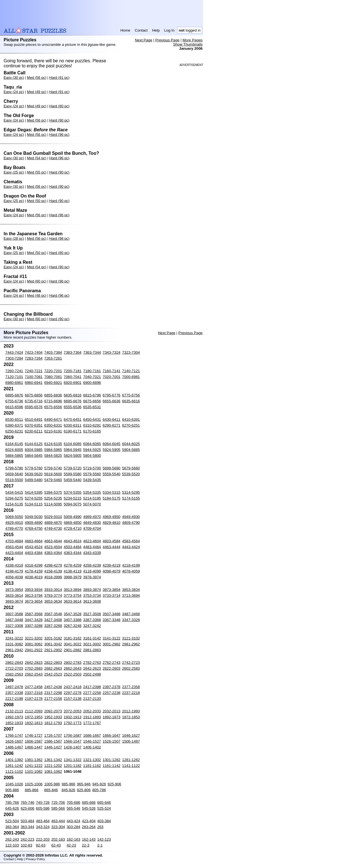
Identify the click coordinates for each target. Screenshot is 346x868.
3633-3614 (73, 601)
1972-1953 (34, 717)
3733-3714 (112, 595)
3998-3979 (73, 577)
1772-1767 (92, 723)
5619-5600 (53, 474)
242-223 (27, 839)
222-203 (43, 839)
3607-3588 (14, 614)
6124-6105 (53, 444)
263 (100, 827)
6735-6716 (34, 401)
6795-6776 (112, 395)
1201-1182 (73, 766)
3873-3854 (112, 590)
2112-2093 (34, 711)
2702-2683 (34, 668)
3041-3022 (73, 644)
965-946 (84, 784)
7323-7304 (131, 352)
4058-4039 (14, 577)
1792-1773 (73, 723)
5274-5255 (34, 498)
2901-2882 (73, 650)
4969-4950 (112, 517)
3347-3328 (131, 620)
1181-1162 (92, 766)
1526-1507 (112, 741)
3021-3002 (92, 644)
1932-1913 (73, 717)
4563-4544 (14, 547)
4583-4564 (131, 541)
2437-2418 (73, 687)
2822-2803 (53, 663)
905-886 (12, 790)
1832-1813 (34, 723)
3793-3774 (53, 595)
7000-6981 (131, 377)
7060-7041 (73, 377)
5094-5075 (73, 504)
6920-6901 (73, 383)
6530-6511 (14, 419)
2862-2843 (14, 663)
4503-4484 (73, 547)
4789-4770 (14, 528)
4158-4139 (53, 571)
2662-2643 (73, 668)
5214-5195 (92, 498)
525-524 (104, 808)
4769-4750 (34, 528)
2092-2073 (53, 711)
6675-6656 (92, 401)
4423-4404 (14, 553)
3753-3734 (92, 595)
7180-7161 (92, 371)
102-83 (27, 845)
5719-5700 (92, 468)
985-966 (69, 784)
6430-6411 (112, 419)
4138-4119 (73, 571)
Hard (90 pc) (59, 120)
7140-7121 (131, 371)
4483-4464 (92, 547)
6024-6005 (14, 450)
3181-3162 (73, 638)
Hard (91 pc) (59, 78)
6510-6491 (34, 419)
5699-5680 (112, 468)
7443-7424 (14, 352)
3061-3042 (53, 644)
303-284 (74, 827)
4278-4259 (73, 565)
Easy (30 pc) (14, 78)
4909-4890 (34, 523)
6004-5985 (34, 450)
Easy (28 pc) (14, 238)
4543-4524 (34, 547)
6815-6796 (92, 395)
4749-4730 (53, 528)
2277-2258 (92, 693)
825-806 (84, 790)
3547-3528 (73, 614)
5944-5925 (92, 450)
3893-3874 (92, 590)
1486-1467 (14, 747)
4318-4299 (34, 565)
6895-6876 (14, 395)
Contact (141, 30)
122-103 (12, 845)
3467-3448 (14, 620)
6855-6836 (53, 395)
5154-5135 (14, 504)
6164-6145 (14, 444)
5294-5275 (14, 498)
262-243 (12, 839)
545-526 (89, 808)
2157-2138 (73, 699)
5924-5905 (112, 450)
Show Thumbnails (188, 44)
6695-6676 (73, 401)
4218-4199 (131, 565)
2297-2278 (73, 693)
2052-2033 (92, 711)
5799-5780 (14, 468)
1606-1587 (34, 741)
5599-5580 (73, 474)
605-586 (43, 808)
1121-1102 (14, 771)
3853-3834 (131, 590)
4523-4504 (53, 547)
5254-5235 (53, 498)
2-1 (100, 845)
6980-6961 (14, 383)
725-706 (58, 802)
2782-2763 (92, 663)
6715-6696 (53, 401)
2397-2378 (112, 687)
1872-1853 (131, 717)
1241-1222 (34, 766)
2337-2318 (34, 693)
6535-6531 (92, 407)
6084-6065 (92, 444)
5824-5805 (73, 456)
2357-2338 (14, 693)
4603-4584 (112, 541)
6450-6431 (92, 419)
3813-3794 (34, 595)
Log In (169, 30)
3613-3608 (92, 601)
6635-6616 (131, 401)
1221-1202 (53, 766)
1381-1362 (34, 760)
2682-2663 (53, 668)
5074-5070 (92, 504)
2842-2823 (34, 663)
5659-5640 (14, 474)
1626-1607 (14, 741)
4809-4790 (131, 523)
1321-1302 (92, 760)
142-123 (104, 839)
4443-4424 (131, 547)
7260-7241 (14, 371)
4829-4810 (112, 523)
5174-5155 (131, 498)
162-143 (89, 839)
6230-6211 (34, 431)
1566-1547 (73, 741)
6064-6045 (112, 444)
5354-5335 (92, 492)
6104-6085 (73, 444)
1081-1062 (53, 771)
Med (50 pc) (37, 201)
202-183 (58, 839)
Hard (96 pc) (59, 135)
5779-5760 (34, 468)
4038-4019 (34, 577)
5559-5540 (112, 474)
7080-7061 (53, 377)
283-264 (89, 827)
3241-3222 (14, 638)
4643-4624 (73, 541)
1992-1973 (14, 717)
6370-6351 (34, 425)
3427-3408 (53, 620)
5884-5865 (14, 456)
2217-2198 (14, 699)
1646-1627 (131, 735)
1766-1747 (14, 735)
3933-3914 (53, 590)
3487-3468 (131, 614)
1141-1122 (131, 766)
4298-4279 (53, 565)
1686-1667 (92, 735)
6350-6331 (53, 425)
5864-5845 (34, 456)
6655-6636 (112, 401)
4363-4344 (73, 553)
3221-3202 (34, 638)
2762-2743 (112, 663)
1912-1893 (92, 717)
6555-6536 (73, 407)
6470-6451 (73, 419)
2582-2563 (14, 674)
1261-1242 (14, 766)
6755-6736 (14, 401)
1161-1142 (112, 766)
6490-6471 (53, 419)
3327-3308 (14, 626)
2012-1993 (131, 711)
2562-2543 (34, 674)
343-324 (43, 827)
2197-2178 (34, 699)
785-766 (12, 802)
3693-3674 (14, 601)
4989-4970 (92, 517)
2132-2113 (14, 711)
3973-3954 (14, 590)
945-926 (99, 784)
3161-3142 (92, 638)
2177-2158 (53, 699)
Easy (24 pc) (14, 92)
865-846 (51, 790)
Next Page (143, 40)
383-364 (12, 827)
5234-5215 (73, 498)
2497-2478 (14, 687)
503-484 (27, 821)
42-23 (71, 845)
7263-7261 (53, 358)
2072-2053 (73, 711)
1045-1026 (14, 784)
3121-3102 (131, 638)
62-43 (56, 845)
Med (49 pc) (37, 92)
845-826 (69, 790)
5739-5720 (73, 468)
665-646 (104, 802)
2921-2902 (53, 650)
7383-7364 (73, 352)
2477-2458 (34, 687)
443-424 (74, 821)
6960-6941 (34, 383)
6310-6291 (92, 425)
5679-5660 (131, 468)
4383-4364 (53, 553)
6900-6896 (92, 383)
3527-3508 (92, 614)
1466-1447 (34, 747)
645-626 (12, 808)
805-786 (99, 790)
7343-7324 (112, 352)
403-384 (104, 821)
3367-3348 (112, 620)
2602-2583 (131, 668)
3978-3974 (92, 577)
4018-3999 (53, 577)
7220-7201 (53, 371)
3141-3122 (112, 638)
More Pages (193, 40)
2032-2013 (112, 711)
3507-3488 (112, 614)
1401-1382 (14, 760)
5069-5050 (14, 517)
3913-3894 (73, 590)
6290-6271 (112, 425)
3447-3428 (34, 620)
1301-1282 (112, 760)
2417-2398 (92, 687)
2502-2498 (92, 674)
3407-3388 (73, 620)
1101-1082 (34, 771)
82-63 (41, 845)
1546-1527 (92, 741)
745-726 (43, 802)
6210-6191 (53, 431)
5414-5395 (34, 492)
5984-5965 (53, 450)
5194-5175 (112, 498)
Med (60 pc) (37, 281)
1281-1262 (131, 760)
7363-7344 (92, 352)
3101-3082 (14, 644)
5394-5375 (53, 492)
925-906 (115, 784)
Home (125, 30)
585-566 (58, 808)
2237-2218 (131, 693)
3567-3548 (53, 614)
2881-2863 (92, 650)
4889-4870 (53, 523)
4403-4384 (34, 553)
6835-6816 (73, 395)
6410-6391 (131, 419)
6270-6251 (131, 425)
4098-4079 (112, 571)
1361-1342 (53, 760)
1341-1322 (73, 760)
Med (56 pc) (37, 78)
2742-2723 (131, 663)
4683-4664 (34, 541)
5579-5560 (92, 474)
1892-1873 (112, 717)
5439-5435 (92, 480)
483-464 (43, 821)
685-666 (89, 802)
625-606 (27, 808)
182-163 (74, 839)
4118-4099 (92, 571)
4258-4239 (92, 565)
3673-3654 (34, 601)
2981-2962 (131, 644)
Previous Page (168, 40)
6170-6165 (92, 431)
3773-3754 (73, 595)
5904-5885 (131, 450)
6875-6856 (34, 395)
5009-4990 (73, 517)
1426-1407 (73, 747)
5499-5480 (34, 480)
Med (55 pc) (37, 172)
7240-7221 (34, 371)
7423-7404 (34, 352)
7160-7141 (112, 371)
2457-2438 (53, 687)
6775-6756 (131, 395)
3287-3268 (53, 626)
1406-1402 (92, 747)
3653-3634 (53, 601)
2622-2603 (112, 668)
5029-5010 (53, 517)
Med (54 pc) (37, 158)
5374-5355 (73, 492)
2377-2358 (131, 687)
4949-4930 (131, 517)
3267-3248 (73, 626)
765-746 (27, 802)
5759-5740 (53, 468)
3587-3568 (34, 614)
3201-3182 (53, 638)
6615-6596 (14, 407)
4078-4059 (131, 571)
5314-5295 (131, 492)
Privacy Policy (35, 859)
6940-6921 (53, 383)
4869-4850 (73, 523)
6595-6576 (34, 407)
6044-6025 (131, 444)
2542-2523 (53, 674)
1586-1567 (53, 741)
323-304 (58, 827)
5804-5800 (92, 456)
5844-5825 (53, 456)
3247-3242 (92, 626)
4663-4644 (53, 541)
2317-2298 (53, 693)
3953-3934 (34, 590)
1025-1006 (34, 784)
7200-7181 (73, 371)
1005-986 (52, 784)
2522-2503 (73, 674)
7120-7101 (14, 377)
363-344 (27, 827)
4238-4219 (112, 565)
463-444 (58, 821)
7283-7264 (34, 358)
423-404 (89, 821)
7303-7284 (14, 358)
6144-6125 (34, 444)
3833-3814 (14, 595)
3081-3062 (34, 644)
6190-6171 (73, 431)
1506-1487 (131, 741)
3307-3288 (34, 626)
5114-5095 (53, 504)
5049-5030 (34, 517)
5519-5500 (14, 480)
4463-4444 (112, 547)
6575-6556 (53, 407)
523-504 (12, 821)
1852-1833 (14, 723)
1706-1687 (73, 735)
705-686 (74, 802)
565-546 (74, 808)
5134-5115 (34, 504)
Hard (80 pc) (59, 106)
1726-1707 (53, 735)
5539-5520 (131, 474)
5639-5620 (34, 474)
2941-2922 (34, 650)
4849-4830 (92, 523)
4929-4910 (14, 523)
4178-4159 (34, 571)
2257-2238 (112, 693)
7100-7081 (34, 377)
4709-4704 (92, 528)
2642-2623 (92, 668)
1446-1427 (53, 747)
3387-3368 (92, 620)
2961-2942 (14, 650)
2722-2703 (14, 668)
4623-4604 (92, 541)
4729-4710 (73, 528)
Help (156, 30)
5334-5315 (112, 492)
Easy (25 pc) (14, 172)
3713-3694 (131, 595)
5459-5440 (73, 480)
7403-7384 (53, 352)
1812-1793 (53, 723)
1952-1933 (53, 717)
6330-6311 (73, 425)
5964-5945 (73, 450)
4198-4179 (14, 571)
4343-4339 (92, 553)
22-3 (86, 845)
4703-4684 (14, 541)
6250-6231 (14, 431)
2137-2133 (92, 699)
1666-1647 (112, 735)
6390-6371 (14, 425)
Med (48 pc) (37, 295)
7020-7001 (112, 377)
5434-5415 (14, 492)
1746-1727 (34, 735)
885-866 (32, 790)
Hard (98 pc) (59, 238)
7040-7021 (92, 377)
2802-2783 (73, 663)
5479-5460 (53, 480)
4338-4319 (14, 565)
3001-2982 (112, 644)
